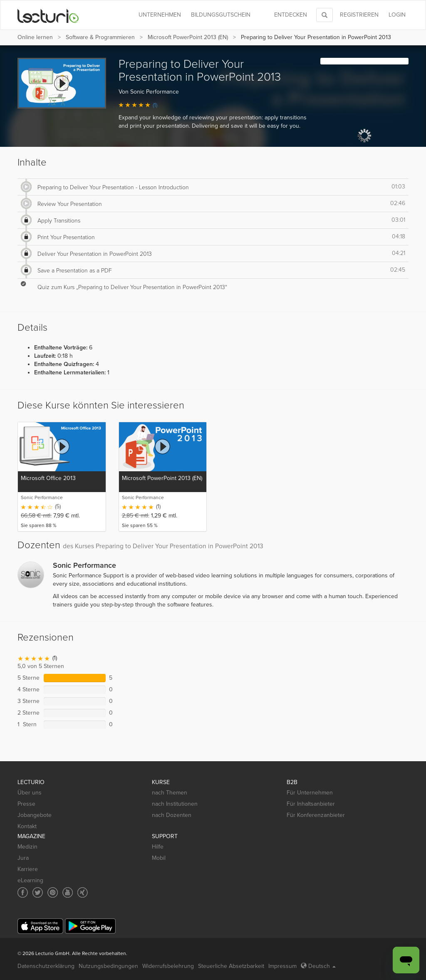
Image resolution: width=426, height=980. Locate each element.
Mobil (159, 858)
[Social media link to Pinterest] (53, 892)
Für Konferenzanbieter (316, 815)
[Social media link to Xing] (83, 892)
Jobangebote (35, 815)
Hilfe (158, 847)
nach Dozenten (172, 815)
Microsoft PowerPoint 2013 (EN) (188, 37)
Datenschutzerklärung (46, 966)
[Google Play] (90, 926)
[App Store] (40, 926)
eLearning (30, 880)
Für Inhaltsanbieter (311, 804)
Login (397, 15)
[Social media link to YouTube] (68, 892)
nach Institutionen (175, 804)
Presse (26, 804)
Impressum (282, 966)
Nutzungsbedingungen (108, 966)
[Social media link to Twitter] (38, 892)
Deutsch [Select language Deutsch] (318, 966)
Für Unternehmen (310, 793)
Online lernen (35, 37)
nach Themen (170, 793)
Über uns (30, 793)
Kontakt (27, 826)
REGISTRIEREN (359, 15)
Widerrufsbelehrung (168, 966)
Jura (23, 858)
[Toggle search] (324, 15)
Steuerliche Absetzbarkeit (231, 966)
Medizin (27, 847)
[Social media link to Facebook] (23, 892)
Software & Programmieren (100, 37)
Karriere (28, 869)
